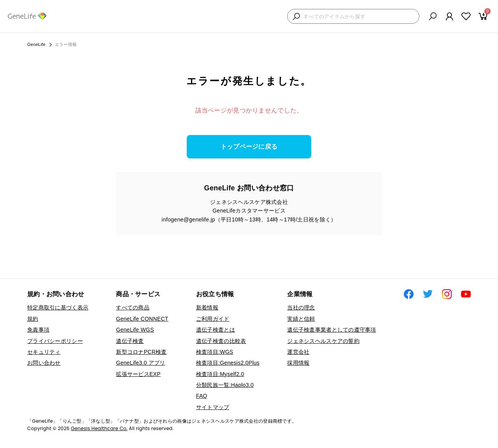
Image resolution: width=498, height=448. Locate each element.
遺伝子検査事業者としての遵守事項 (331, 330)
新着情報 (207, 307)
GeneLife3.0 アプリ (140, 363)
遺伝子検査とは (216, 330)
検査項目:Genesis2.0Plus (228, 363)
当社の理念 (301, 307)
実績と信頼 (301, 319)
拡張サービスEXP (138, 374)
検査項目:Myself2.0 (220, 374)
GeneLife (36, 44)
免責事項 (38, 330)
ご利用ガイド (213, 319)
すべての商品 (133, 307)
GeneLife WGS (135, 330)
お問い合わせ (44, 363)
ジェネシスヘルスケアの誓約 (323, 341)
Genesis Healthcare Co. (99, 428)
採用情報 (298, 363)
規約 (33, 319)
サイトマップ (213, 407)
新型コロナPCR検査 (141, 352)
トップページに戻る (249, 147)
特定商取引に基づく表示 (58, 307)
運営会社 (298, 352)
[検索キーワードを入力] (359, 17)
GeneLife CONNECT (142, 319)
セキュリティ (44, 352)
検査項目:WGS (215, 352)
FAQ (202, 396)
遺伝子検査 (130, 341)
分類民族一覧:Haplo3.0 (225, 385)
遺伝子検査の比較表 (221, 341)
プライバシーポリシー (55, 341)
